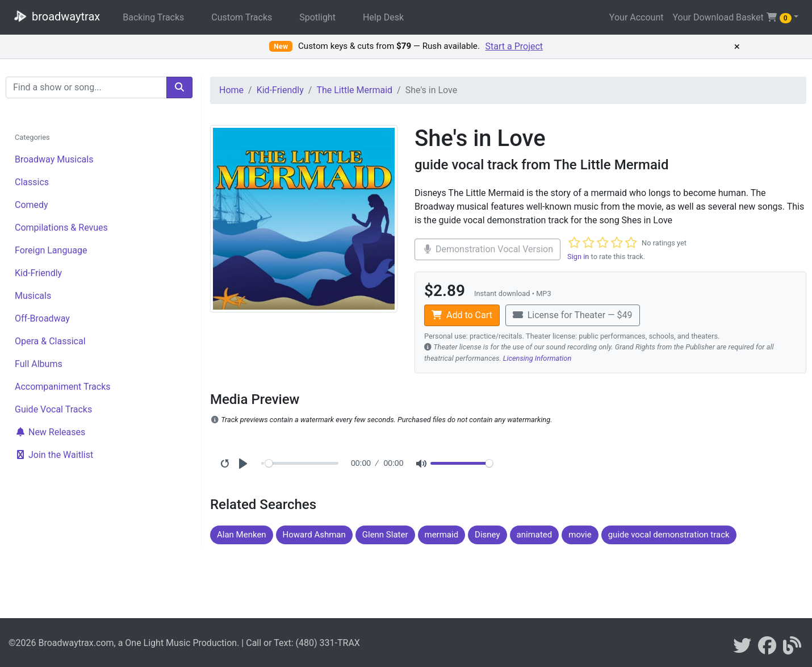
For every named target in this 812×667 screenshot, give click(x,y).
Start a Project (514, 46)
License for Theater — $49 (573, 315)
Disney (487, 535)
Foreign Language (51, 250)
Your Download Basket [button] (732, 18)
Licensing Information (537, 358)
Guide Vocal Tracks (53, 409)
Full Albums (39, 364)
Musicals (33, 296)
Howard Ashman (314, 535)
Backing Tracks (153, 17)
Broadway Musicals (54, 159)
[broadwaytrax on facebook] (767, 649)
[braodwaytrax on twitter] (742, 649)
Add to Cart (462, 315)
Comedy (32, 205)
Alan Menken (242, 535)
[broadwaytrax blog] (792, 649)
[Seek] (302, 463)
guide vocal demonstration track (669, 535)
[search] (179, 87)
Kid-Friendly (38, 273)
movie (580, 535)
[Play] (243, 464)
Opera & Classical (50, 341)
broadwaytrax (55, 16)
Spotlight (317, 17)
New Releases (50, 432)
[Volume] (462, 463)
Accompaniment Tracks (63, 387)
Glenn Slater (385, 535)
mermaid (442, 535)
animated (535, 535)
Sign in (578, 257)
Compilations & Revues (61, 228)
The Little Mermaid (354, 90)
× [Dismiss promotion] (737, 47)
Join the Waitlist (54, 455)
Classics (32, 182)
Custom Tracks (242, 17)
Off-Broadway (42, 318)
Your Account (637, 17)
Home (231, 90)
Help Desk (383, 17)
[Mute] (421, 464)
